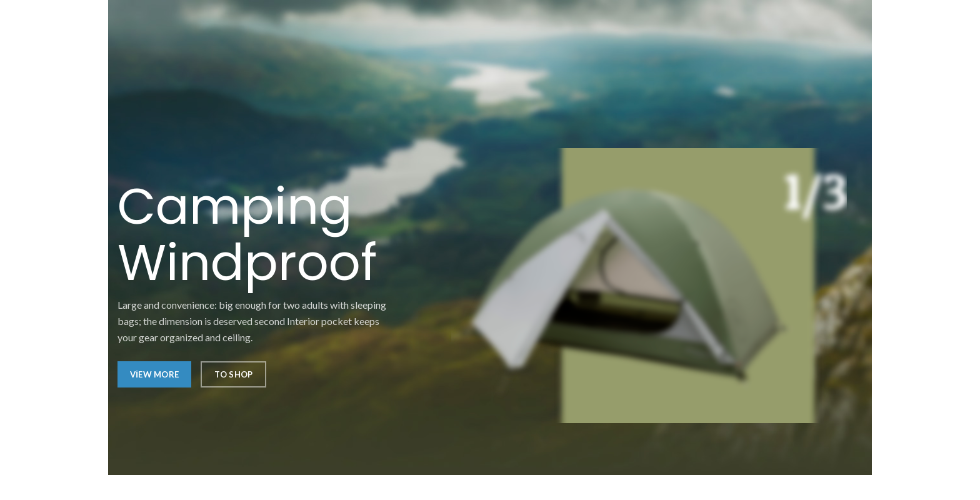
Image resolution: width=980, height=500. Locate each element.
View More (154, 374)
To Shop (233, 374)
